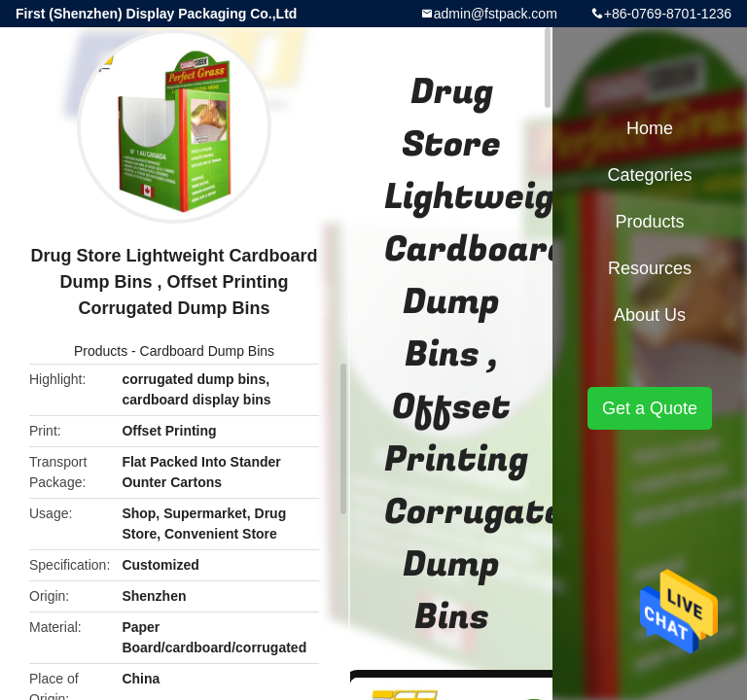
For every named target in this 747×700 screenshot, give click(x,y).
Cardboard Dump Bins (208, 351)
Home (650, 128)
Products (101, 351)
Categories (649, 175)
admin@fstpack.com (496, 14)
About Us (650, 315)
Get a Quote (650, 408)
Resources (650, 268)
